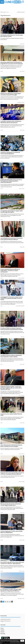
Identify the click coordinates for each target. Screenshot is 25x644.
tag (4, 12)
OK (22, 641)
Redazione (4, 616)
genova (2, 632)
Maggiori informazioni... (6, 621)
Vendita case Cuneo (21, 12)
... (10, 602)
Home (2, 12)
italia (2, 628)
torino (2, 630)
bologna (3, 634)
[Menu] (2, 2)
